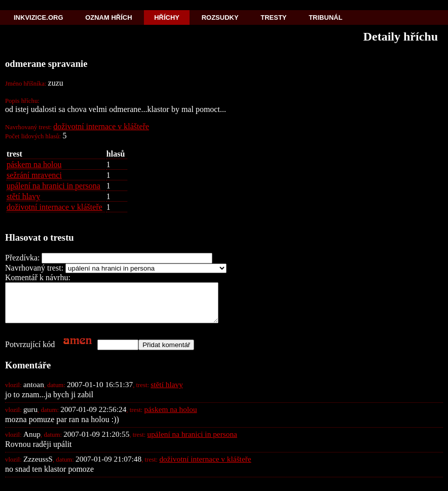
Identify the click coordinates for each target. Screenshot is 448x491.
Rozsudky (220, 17)
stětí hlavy (23, 196)
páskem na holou (34, 164)
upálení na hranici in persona (53, 186)
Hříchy (167, 17)
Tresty (273, 17)
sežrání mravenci (34, 175)
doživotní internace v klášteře (101, 126)
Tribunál (325, 17)
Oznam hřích (108, 17)
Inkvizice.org (39, 17)
